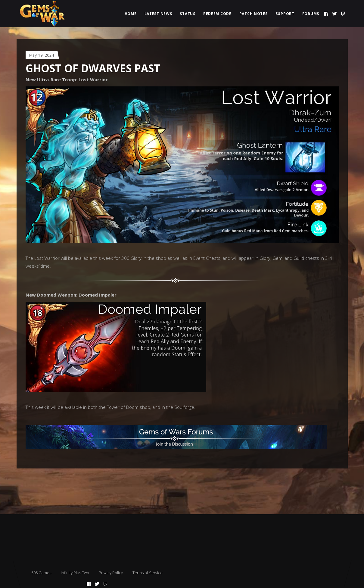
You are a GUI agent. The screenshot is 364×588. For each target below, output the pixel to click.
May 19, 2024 (42, 55)
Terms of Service (148, 573)
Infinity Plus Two (75, 573)
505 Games (41, 573)
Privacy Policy (111, 573)
